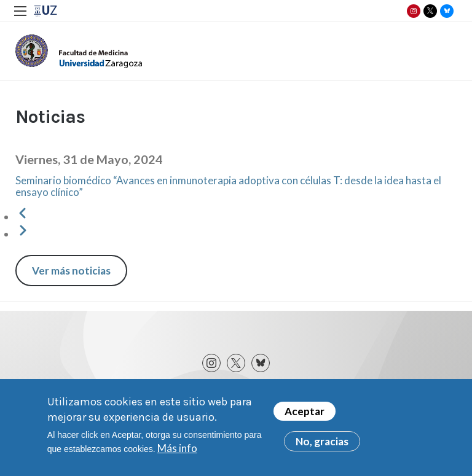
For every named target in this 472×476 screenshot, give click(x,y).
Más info (177, 451)
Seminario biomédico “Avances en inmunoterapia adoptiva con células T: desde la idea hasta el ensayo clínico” (228, 186)
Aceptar (305, 414)
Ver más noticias (71, 271)
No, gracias (322, 444)
